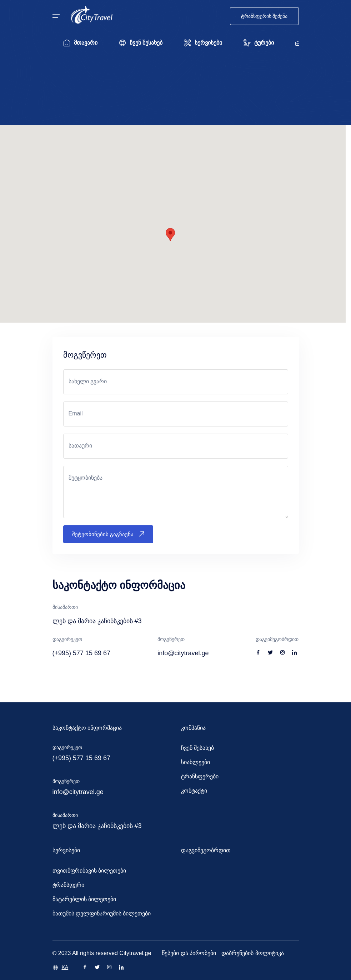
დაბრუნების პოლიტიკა (252, 953)
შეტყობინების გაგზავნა (108, 534)
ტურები (259, 43)
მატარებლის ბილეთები (84, 899)
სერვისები (203, 43)
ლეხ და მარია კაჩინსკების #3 (97, 826)
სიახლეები (195, 762)
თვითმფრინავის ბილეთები (89, 871)
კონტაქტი (194, 791)
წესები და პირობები (189, 953)
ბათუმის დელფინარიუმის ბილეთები (102, 913)
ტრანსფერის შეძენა (264, 16)
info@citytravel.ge (78, 792)
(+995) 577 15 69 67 (82, 758)
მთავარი (80, 43)
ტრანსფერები (200, 776)
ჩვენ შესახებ (141, 43)
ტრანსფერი (68, 885)
